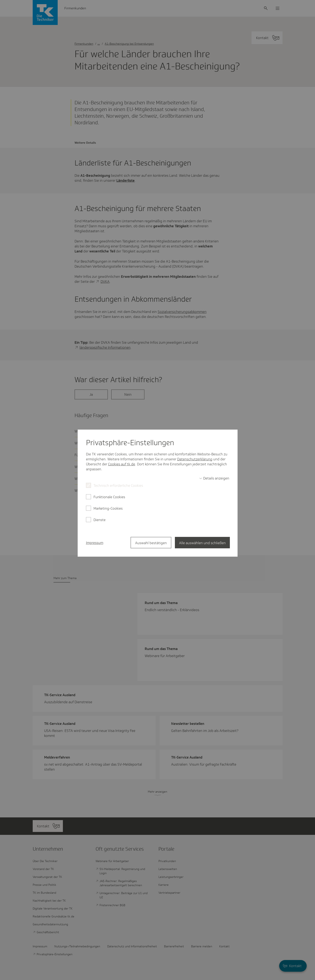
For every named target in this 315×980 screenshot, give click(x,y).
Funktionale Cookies (109, 497)
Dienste (100, 520)
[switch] (214, 478)
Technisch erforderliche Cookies (118, 486)
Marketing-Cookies (108, 508)
